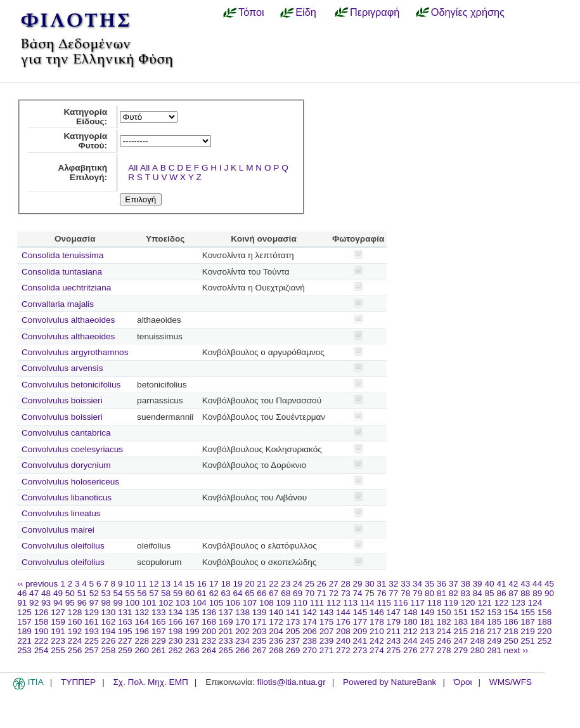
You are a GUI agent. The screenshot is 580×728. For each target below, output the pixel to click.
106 (233, 603)
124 (535, 603)
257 (92, 650)
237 (293, 641)
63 (226, 593)
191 (58, 631)
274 (377, 650)
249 (494, 641)
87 (513, 593)
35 (429, 584)
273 (360, 650)
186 (511, 622)
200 (209, 631)
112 (334, 603)
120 (468, 603)
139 (260, 612)
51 (82, 593)
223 (58, 641)
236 (276, 641)
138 (242, 612)
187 (528, 622)
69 (298, 593)
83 (466, 593)
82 (454, 593)
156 (545, 612)
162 (109, 622)
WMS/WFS (511, 682)
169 (226, 622)
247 (461, 641)
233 (226, 641)
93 (46, 603)
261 (159, 650)
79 (417, 593)
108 (267, 603)
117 (417, 603)
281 (494, 650)
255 (58, 650)
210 (377, 631)
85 (490, 593)
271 (327, 650)
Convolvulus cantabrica (66, 433)
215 (461, 631)
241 (360, 641)
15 (190, 584)
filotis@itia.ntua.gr (291, 682)
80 (429, 593)
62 (214, 593)
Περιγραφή (375, 12)
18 (226, 584)
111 (317, 603)
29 (358, 584)
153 (494, 612)
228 (142, 641)
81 (441, 593)
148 (410, 612)
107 (250, 603)
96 (82, 603)
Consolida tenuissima (62, 255)
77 (393, 593)
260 (142, 650)
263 (192, 650)
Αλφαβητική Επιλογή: (82, 172)
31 (381, 584)
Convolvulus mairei (58, 530)
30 (369, 584)
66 (261, 593)
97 (94, 603)
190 (42, 631)
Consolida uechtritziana (66, 288)
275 (394, 650)
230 (175, 641)
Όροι (463, 682)
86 (501, 593)
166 (175, 622)
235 (260, 641)
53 (106, 593)
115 (384, 603)
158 (42, 622)
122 (502, 603)
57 (154, 593)
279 (461, 650)
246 (444, 641)
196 (142, 631)
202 (242, 631)
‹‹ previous (37, 584)
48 (46, 593)
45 (549, 584)
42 (513, 584)
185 (494, 622)
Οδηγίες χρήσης (468, 12)
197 (159, 631)
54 (118, 593)
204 (276, 631)
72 (334, 593)
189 (24, 631)
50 (70, 593)
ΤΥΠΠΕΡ (78, 682)
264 (209, 650)
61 (202, 593)
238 (310, 641)
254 (42, 650)
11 (142, 584)
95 (70, 603)
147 (394, 612)
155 (528, 612)
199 (192, 631)
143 (327, 612)
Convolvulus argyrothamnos (75, 352)
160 (75, 622)
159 (58, 622)
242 (377, 641)
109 (284, 603)
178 (377, 622)
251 (528, 641)
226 (109, 641)
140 (276, 612)
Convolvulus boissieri (62, 400)
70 (310, 593)
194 (109, 631)
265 (226, 650)
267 (260, 650)
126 (42, 612)
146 (377, 612)
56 (142, 593)
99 (118, 603)
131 (125, 612)
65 (249, 593)
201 (226, 631)
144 (343, 612)
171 (260, 622)
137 (226, 612)
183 (461, 622)
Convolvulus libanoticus (67, 497)
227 (125, 641)
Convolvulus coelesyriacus (72, 449)
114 (367, 603)
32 (393, 584)
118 (435, 603)
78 (405, 593)
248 (478, 641)
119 (451, 603)
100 (132, 603)
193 (92, 631)
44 (537, 584)
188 (545, 622)
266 (242, 650)
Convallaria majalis (58, 304)
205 (293, 631)
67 (274, 593)
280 (478, 650)
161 (92, 622)
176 (343, 622)
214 (444, 631)
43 (525, 584)
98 (106, 603)
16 (202, 584)
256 (75, 650)
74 (358, 593)
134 (175, 612)
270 (310, 650)
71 (322, 593)
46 (22, 593)
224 (75, 641)
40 (489, 584)
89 (537, 593)
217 (494, 631)
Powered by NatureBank (390, 682)
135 (192, 612)
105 (216, 603)
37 (454, 584)
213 (427, 631)
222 (42, 641)
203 (260, 631)
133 (159, 612)
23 (286, 584)
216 (478, 631)
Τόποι (251, 12)
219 (528, 631)
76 (381, 593)
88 (525, 593)
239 (327, 641)
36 (441, 584)
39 (478, 584)
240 (343, 641)
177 (360, 622)
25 (310, 584)
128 (75, 612)
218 (511, 631)
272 (343, 650)
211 (394, 631)
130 (109, 612)
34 (417, 584)
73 (346, 593)
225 (92, 641)
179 (394, 622)
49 (58, 593)
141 (293, 612)
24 (298, 584)
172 (276, 622)
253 (24, 650)
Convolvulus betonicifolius (71, 385)
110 (300, 603)
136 (209, 612)
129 (92, 612)
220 (545, 631)
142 (310, 612)
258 (109, 650)
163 (125, 622)
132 (142, 612)
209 (360, 631)
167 (192, 622)
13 (166, 584)
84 (478, 593)
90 (549, 593)
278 (444, 650)
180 (410, 622)
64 (238, 593)
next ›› (516, 650)
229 (159, 641)
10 (130, 584)
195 (125, 631)
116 (401, 603)
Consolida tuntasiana (62, 272)
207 (327, 631)
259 (125, 650)
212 (410, 631)
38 (466, 584)
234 (242, 641)
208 (343, 631)
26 (322, 584)
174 (310, 622)
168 (209, 622)
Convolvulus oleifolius (63, 546)
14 (178, 584)
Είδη (306, 12)
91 (22, 603)
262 (175, 650)
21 (261, 584)
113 (350, 603)
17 (214, 584)
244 (410, 641)
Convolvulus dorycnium (66, 465)
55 (130, 593)
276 (410, 650)
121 (485, 603)
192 (75, 631)
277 (427, 650)
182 (444, 622)
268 (276, 650)
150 (444, 612)
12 (154, 584)
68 (286, 593)
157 (24, 622)
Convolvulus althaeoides (68, 320)
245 (427, 641)
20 (249, 584)
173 (293, 622)
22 (274, 584)
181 (427, 622)
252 (545, 641)
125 (24, 612)
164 (142, 622)
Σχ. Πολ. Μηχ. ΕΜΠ (150, 682)
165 (159, 622)
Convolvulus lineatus (61, 513)
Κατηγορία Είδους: (85, 117)
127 (58, 612)
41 (501, 584)
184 (478, 622)
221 (24, 641)
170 (242, 622)
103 (183, 603)
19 (237, 584)
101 (149, 603)
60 (190, 593)
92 (34, 603)
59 (178, 593)
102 (166, 603)
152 (478, 612)
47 (34, 593)
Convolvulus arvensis (62, 368)
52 (94, 593)
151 (461, 612)
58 (166, 593)
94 (58, 603)
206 (310, 631)
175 (327, 622)
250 (511, 641)
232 (209, 641)
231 (192, 641)
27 (334, 584)
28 (346, 584)
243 (394, 641)
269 (293, 650)
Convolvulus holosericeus (70, 482)
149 (427, 612)
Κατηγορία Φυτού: (85, 141)
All (133, 168)
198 (175, 631)
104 (199, 603)
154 (511, 612)
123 (518, 603)
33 (405, 584)
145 (360, 612)
